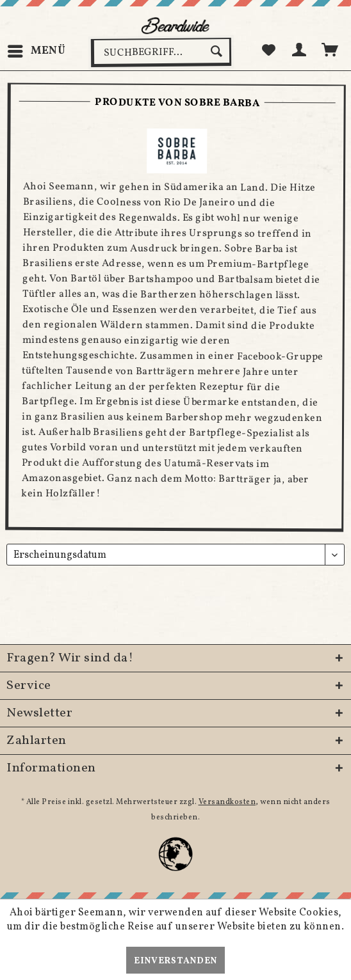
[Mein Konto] (300, 51)
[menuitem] (36, 51)
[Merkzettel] (268, 51)
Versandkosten (227, 802)
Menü (37, 50)
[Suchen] (218, 51)
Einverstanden (175, 961)
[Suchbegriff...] (161, 52)
